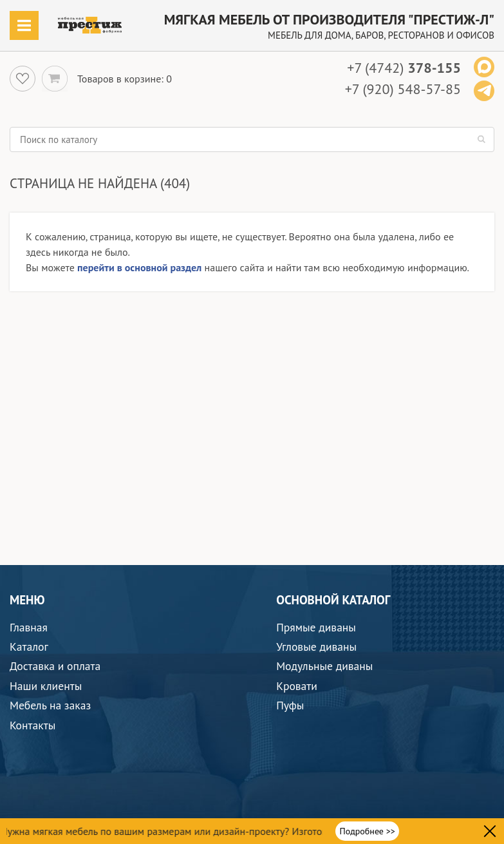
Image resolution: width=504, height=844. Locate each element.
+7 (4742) (404, 68)
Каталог (29, 647)
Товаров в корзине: (120, 79)
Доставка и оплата (55, 666)
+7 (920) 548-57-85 (403, 89)
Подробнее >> (368, 831)
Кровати (297, 686)
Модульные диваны (324, 666)
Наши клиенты (46, 686)
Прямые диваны (316, 627)
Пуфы (290, 705)
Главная (29, 627)
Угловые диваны (316, 647)
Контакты (33, 725)
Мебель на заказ (50, 705)
